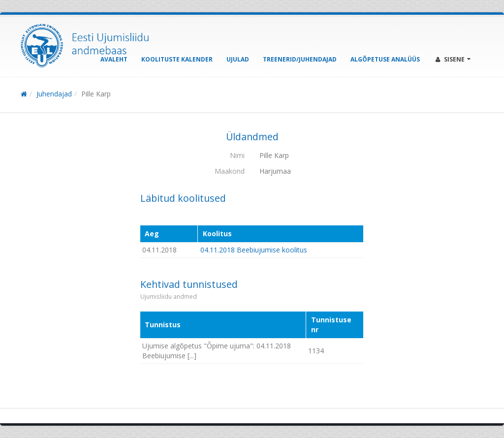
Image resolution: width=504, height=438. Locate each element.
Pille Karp (96, 94)
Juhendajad (54, 94)
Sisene (453, 59)
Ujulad (238, 59)
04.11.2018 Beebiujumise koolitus (254, 250)
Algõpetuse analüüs (385, 59)
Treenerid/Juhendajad (300, 59)
